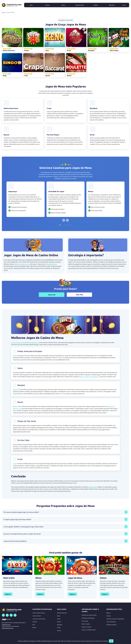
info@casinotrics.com (8, 628)
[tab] (60, 225)
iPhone (34, 628)
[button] (125, 5)
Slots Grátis (85, 621)
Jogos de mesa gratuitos (19, 342)
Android (35, 622)
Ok (111, 641)
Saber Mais (79, 295)
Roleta (96, 5)
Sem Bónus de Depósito (88, 618)
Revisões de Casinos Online (89, 615)
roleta (48, 264)
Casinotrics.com (6, 624)
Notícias (109, 616)
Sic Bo (15, 463)
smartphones (92, 487)
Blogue (108, 613)
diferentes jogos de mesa (22, 264)
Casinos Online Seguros (39, 613)
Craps (59, 619)
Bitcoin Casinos (86, 624)
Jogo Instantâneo (111, 622)
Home (3, 12)
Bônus (64, 5)
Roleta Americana (62, 613)
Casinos (47, 5)
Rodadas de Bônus (111, 625)
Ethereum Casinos (87, 627)
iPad (34, 625)
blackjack (54, 264)
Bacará (59, 622)
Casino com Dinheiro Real (89, 630)
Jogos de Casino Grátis (39, 619)
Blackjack (112, 5)
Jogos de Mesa (80, 5)
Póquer (59, 630)
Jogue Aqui (52, 295)
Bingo (59, 616)
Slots (31, 5)
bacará (17, 406)
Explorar (8, 594)
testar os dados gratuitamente (89, 377)
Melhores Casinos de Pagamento (115, 619)
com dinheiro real (34, 342)
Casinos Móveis (37, 616)
